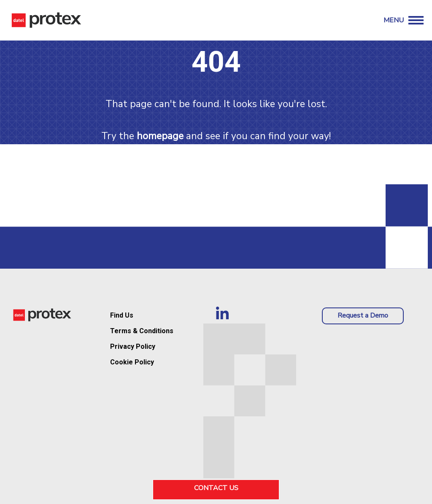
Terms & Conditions (142, 331)
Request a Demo (363, 315)
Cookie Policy (132, 362)
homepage (160, 136)
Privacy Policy (133, 346)
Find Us (122, 315)
